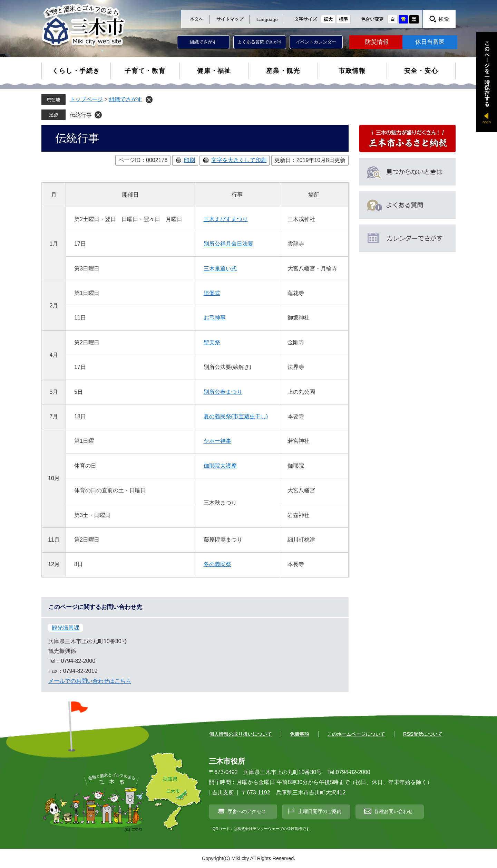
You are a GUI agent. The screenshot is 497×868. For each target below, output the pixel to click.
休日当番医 (430, 42)
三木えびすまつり (226, 219)
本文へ (197, 19)
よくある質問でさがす (260, 42)
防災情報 (377, 42)
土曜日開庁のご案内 (320, 811)
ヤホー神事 (217, 441)
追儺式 (212, 293)
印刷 (189, 160)
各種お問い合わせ (393, 811)
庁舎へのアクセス (247, 811)
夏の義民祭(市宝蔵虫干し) (236, 416)
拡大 (328, 19)
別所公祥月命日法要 (228, 244)
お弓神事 (215, 318)
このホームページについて (356, 734)
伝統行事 (81, 115)
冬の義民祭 (217, 564)
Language (267, 20)
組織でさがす (203, 42)
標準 (343, 19)
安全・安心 (421, 71)
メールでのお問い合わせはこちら (90, 681)
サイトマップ (230, 19)
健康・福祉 (214, 71)
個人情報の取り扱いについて (241, 734)
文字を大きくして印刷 (239, 160)
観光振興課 (66, 628)
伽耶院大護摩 (220, 466)
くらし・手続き (76, 71)
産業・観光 (283, 71)
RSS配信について (423, 734)
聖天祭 (212, 342)
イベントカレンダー (316, 42)
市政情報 (352, 71)
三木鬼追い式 (220, 269)
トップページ (86, 99)
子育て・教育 (145, 71)
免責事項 (300, 734)
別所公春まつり (223, 392)
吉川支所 (223, 793)
